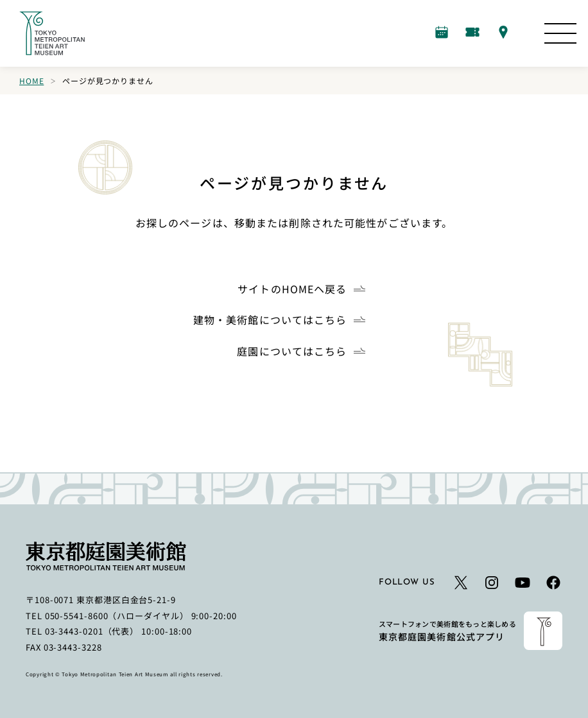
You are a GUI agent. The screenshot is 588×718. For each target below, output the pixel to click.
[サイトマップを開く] (560, 33)
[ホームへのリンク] (52, 33)
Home (31, 81)
